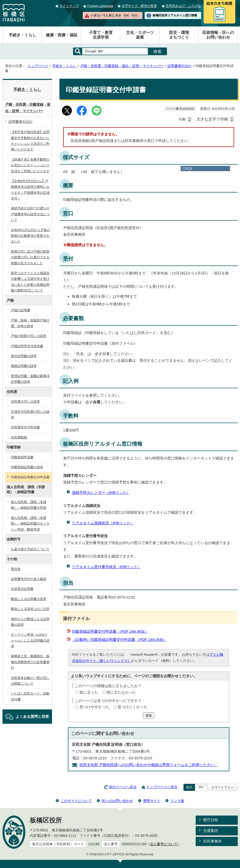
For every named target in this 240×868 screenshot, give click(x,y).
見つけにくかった (133, 707)
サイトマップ (69, 6)
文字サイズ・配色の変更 (139, 6)
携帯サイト (152, 801)
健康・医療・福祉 (62, 35)
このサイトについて (76, 801)
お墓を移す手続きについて (30, 549)
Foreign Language (100, 6)
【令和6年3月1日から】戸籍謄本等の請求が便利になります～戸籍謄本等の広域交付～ (30, 190)
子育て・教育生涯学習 (101, 35)
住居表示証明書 (22, 589)
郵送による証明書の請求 (29, 599)
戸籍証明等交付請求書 (27, 346)
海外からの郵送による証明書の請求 (30, 622)
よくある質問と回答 (32, 716)
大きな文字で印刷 (212, 119)
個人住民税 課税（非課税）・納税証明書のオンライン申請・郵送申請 (30, 524)
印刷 (182, 119)
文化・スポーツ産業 (140, 35)
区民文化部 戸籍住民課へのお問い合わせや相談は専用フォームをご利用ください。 (149, 765)
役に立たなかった (121, 692)
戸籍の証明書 (21, 310)
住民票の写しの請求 (25, 401)
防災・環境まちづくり (179, 35)
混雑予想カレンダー (101, 493)
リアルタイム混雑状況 (103, 523)
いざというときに (115, 15)
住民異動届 (19, 437)
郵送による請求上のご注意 (30, 609)
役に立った (89, 692)
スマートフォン (223, 787)
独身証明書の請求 (24, 366)
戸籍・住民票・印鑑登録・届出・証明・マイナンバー (122, 66)
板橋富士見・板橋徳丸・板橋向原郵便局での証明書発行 (30, 662)
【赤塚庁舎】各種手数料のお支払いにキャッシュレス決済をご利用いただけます (30, 165)
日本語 (187, 169)
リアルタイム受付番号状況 (106, 567)
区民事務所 (212, 841)
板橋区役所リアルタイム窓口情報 (175, 15)
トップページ (38, 66)
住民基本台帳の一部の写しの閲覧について (30, 681)
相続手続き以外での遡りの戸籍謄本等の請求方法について (30, 214)
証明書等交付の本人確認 (29, 579)
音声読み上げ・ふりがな (183, 6)
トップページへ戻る (162, 787)
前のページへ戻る (123, 787)
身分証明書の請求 (24, 356)
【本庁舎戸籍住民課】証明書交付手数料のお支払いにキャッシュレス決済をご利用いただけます (30, 141)
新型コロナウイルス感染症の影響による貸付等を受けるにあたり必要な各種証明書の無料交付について (30, 282)
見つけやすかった (94, 707)
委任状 (16, 569)
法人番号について (164, 844)
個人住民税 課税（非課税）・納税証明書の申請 (29, 505)
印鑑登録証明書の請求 (27, 467)
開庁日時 (211, 820)
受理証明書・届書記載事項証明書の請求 (30, 379)
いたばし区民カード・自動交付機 (30, 696)
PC (201, 787)
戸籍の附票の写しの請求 (29, 336)
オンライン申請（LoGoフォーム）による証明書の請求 (30, 640)
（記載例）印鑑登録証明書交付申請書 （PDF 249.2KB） (119, 639)
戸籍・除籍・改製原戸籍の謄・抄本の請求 (30, 323)
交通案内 (211, 831)
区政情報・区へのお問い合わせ (218, 35)
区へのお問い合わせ (117, 801)
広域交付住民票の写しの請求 (30, 414)
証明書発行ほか (180, 66)
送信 (149, 715)
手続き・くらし (23, 35)
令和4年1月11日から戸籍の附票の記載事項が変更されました (31, 236)
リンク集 (177, 801)
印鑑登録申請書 (22, 457)
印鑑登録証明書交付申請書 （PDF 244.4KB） (110, 631)
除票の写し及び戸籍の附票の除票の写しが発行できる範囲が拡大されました (30, 257)
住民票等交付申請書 (25, 427)
